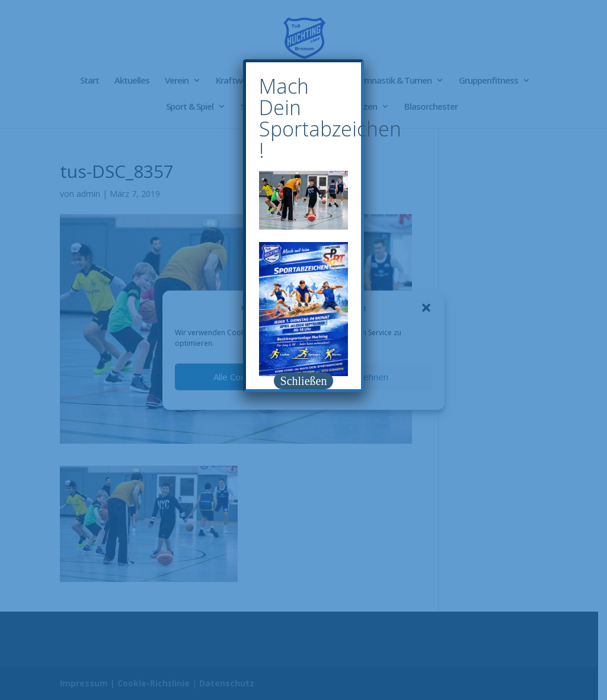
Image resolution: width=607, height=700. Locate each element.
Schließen (304, 381)
